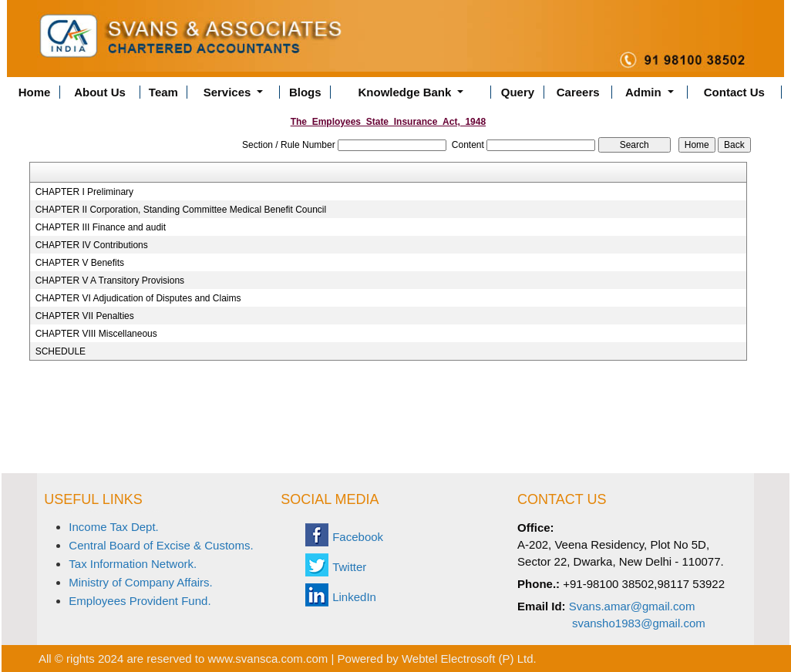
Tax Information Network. (133, 564)
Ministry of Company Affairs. (140, 582)
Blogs (305, 92)
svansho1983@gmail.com (639, 623)
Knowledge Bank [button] (407, 92)
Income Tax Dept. (113, 527)
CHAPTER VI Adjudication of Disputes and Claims (138, 298)
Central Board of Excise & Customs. (161, 545)
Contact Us (734, 92)
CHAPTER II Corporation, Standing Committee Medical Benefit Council (181, 210)
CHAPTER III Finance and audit (101, 227)
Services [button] (229, 92)
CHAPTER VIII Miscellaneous (96, 334)
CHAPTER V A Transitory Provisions (110, 281)
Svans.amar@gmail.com (632, 606)
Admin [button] (645, 92)
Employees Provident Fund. (140, 601)
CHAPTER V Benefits (80, 263)
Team (163, 92)
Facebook (358, 537)
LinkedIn (354, 597)
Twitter (349, 567)
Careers (578, 92)
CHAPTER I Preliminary (84, 192)
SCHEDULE (61, 351)
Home (35, 92)
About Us (100, 92)
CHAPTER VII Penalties (85, 316)
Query (518, 92)
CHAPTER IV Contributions (92, 245)
